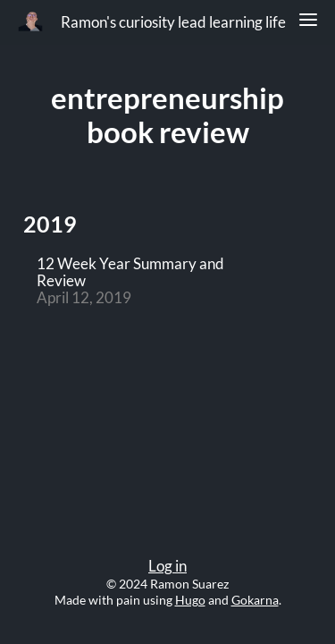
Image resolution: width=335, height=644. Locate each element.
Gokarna (255, 600)
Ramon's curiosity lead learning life (173, 22)
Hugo (190, 600)
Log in (167, 566)
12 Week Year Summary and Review (130, 273)
